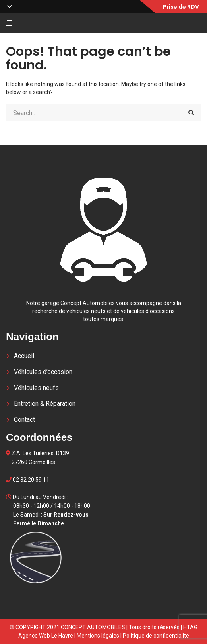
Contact (24, 420)
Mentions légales (98, 636)
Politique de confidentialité (156, 636)
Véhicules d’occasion (43, 372)
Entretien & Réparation (45, 404)
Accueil (24, 356)
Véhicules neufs (36, 388)
